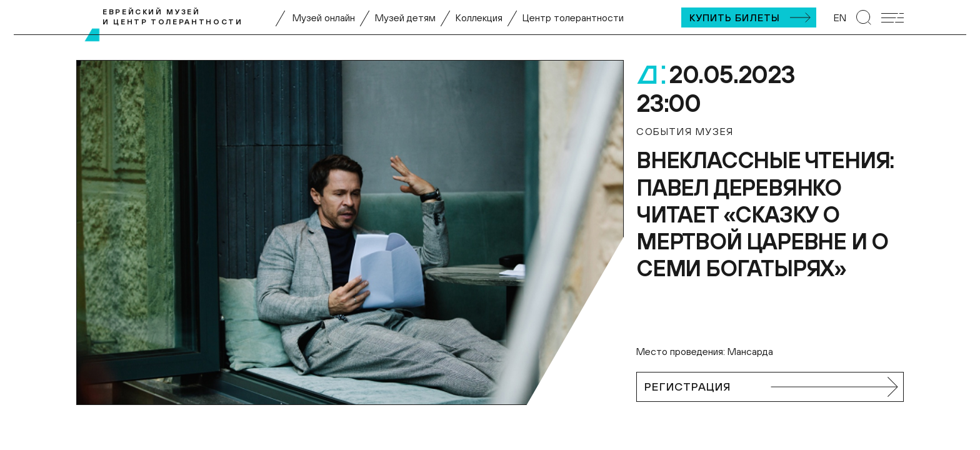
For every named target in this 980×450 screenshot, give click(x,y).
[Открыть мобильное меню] (892, 18)
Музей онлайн (324, 17)
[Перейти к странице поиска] (864, 17)
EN (840, 17)
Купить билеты (735, 17)
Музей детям (405, 17)
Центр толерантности (573, 17)
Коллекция (479, 17)
